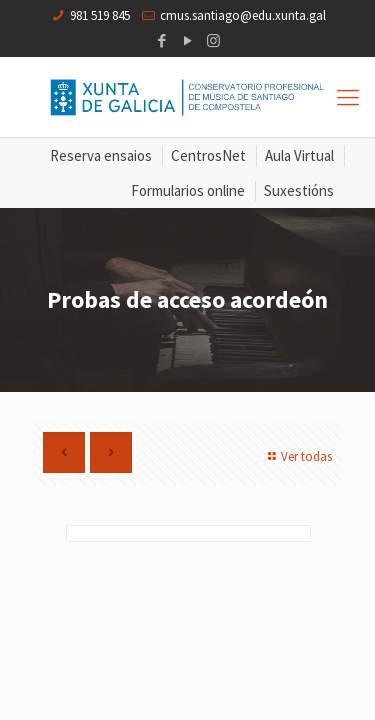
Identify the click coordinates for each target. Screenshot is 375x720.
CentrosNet (208, 155)
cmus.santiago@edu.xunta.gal (243, 15)
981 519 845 (100, 15)
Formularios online (188, 190)
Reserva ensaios (101, 155)
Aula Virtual (299, 155)
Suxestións (299, 190)
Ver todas (297, 456)
